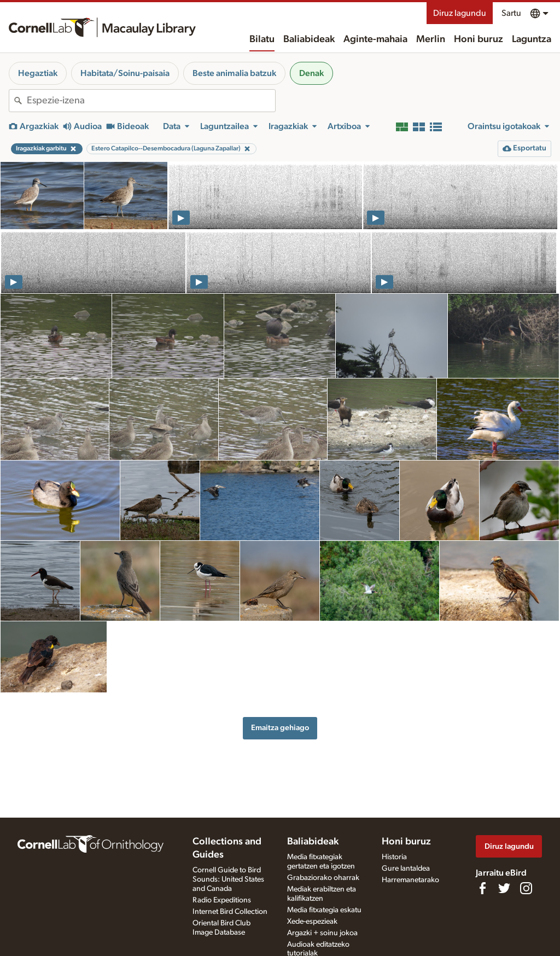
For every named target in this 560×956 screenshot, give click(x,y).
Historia (394, 857)
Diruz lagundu (460, 13)
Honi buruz (479, 39)
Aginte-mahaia (375, 39)
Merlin (431, 39)
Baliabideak (309, 39)
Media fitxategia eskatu (324, 910)
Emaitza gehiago (280, 728)
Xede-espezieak (312, 922)
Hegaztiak (38, 73)
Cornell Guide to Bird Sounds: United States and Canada (228, 879)
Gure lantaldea (406, 868)
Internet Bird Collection (230, 912)
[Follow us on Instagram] (526, 888)
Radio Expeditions (222, 900)
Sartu (511, 13)
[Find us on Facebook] (482, 888)
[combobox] (151, 101)
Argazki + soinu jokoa (322, 933)
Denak (311, 73)
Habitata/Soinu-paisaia (125, 73)
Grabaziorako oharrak (323, 878)
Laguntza (532, 39)
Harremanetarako (410, 880)
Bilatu (262, 39)
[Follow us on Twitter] (504, 888)
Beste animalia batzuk (234, 73)
